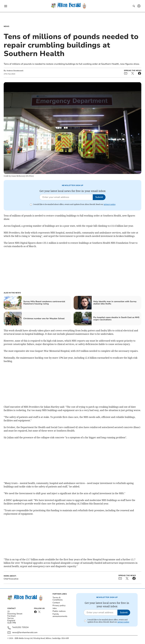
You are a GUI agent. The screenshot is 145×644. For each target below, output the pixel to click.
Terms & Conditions (58, 599)
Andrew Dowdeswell (15, 71)
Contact (56, 603)
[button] (6, 6)
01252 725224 (22, 627)
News (6, 26)
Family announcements (60, 615)
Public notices (59, 611)
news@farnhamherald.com (25, 632)
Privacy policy (59, 605)
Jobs (55, 608)
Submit (99, 197)
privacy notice (110, 204)
